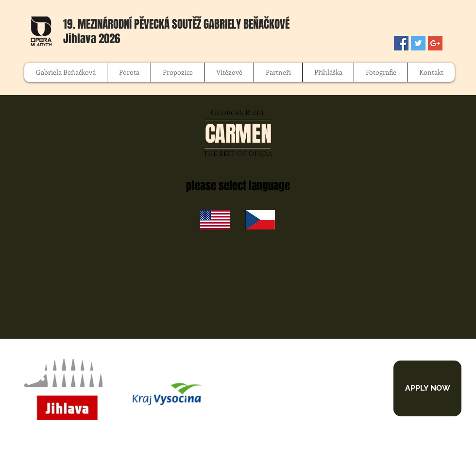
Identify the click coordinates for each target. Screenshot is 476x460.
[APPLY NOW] (427, 388)
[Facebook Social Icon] (401, 43)
